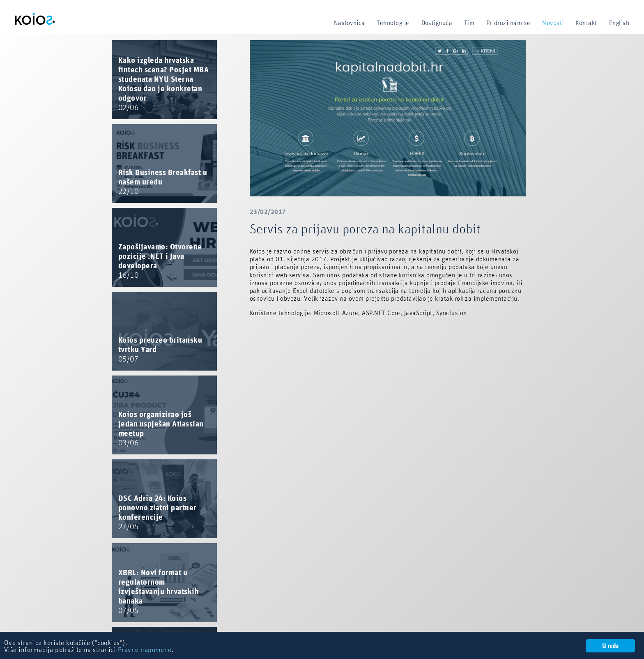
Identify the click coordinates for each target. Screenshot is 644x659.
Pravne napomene (145, 650)
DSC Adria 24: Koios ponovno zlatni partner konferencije (158, 513)
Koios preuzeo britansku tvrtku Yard (160, 350)
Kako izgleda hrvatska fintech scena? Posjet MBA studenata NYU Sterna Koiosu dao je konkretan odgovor (163, 84)
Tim (469, 23)
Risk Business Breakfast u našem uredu (163, 182)
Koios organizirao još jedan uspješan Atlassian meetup (161, 429)
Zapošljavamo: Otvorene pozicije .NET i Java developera (160, 261)
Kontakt (586, 23)
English (619, 23)
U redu (610, 646)
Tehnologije (393, 23)
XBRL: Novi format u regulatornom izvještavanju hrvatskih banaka (159, 592)
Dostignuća (437, 23)
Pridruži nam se (508, 23)
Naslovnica (350, 23)
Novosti (553, 23)
